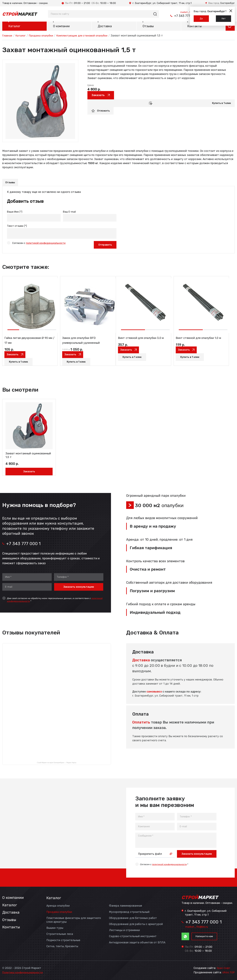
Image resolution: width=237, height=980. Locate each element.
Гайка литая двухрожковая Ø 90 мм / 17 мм (28, 344)
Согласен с (39, 244)
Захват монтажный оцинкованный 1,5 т (23, 454)
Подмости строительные (63, 939)
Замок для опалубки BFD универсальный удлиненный (85, 344)
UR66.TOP (228, 972)
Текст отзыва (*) (17, 227)
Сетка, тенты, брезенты (62, 946)
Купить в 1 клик (221, 104)
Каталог (14, 27)
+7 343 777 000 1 (176, 16)
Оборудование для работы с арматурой (136, 923)
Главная (8, 36)
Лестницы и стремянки (124, 929)
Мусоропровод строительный (129, 911)
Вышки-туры (55, 927)
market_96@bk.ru (185, 12)
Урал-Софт (224, 968)
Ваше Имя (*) (15, 213)
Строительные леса (60, 933)
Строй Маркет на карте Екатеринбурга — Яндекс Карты (57, 762)
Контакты (195, 27)
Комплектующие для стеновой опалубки (87, 36)
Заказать (101, 96)
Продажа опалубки (43, 36)
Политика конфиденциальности (24, 972)
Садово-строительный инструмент (133, 935)
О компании (61, 27)
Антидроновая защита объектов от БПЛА (137, 942)
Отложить (103, 112)
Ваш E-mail (69, 213)
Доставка (105, 27)
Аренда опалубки (58, 905)
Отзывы (148, 27)
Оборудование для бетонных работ (133, 917)
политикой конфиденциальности (46, 244)
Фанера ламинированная (125, 905)
